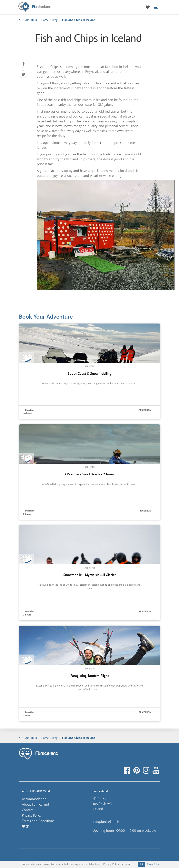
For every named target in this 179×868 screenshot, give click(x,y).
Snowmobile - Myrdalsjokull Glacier (90, 575)
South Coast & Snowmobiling (90, 374)
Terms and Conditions (38, 821)
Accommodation (34, 799)
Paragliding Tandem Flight (90, 676)
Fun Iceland (35, 7)
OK (142, 864)
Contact (28, 810)
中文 (25, 826)
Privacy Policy (32, 815)
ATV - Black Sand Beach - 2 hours (90, 474)
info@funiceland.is (106, 822)
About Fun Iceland (35, 804)
